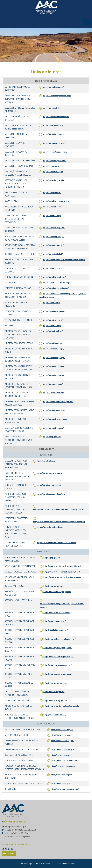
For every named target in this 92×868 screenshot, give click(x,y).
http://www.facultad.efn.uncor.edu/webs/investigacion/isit (59, 509)
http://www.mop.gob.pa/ (53, 349)
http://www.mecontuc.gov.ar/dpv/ (58, 656)
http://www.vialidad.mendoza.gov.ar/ (60, 639)
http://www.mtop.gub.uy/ (54, 410)
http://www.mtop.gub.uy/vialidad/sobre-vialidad (64, 259)
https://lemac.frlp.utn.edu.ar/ (50, 527)
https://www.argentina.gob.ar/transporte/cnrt (64, 577)
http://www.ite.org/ (51, 302)
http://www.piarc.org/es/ (52, 134)
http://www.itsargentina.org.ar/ (65, 789)
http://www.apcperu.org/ (52, 143)
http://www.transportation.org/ (55, 96)
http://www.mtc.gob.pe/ (53, 393)
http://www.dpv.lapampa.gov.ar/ (57, 665)
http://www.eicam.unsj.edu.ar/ (50, 473)
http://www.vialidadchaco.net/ (57, 612)
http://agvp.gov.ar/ (52, 557)
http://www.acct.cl (49, 108)
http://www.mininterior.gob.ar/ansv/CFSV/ (62, 572)
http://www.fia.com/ (52, 268)
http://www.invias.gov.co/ (54, 311)
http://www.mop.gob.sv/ (53, 375)
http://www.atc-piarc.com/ (53, 160)
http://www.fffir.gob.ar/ (54, 692)
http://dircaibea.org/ (52, 216)
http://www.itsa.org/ (52, 325)
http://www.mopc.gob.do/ (54, 366)
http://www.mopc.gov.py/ (54, 358)
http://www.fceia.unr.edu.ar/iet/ (51, 494)
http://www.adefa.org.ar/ (62, 730)
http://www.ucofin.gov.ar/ (55, 715)
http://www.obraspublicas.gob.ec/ (58, 401)
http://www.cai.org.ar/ (61, 755)
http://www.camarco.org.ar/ (63, 749)
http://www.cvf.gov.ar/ (53, 586)
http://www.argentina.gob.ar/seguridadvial (62, 566)
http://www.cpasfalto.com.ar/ (64, 760)
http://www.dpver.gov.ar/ (55, 621)
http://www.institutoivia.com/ (56, 288)
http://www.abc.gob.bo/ (51, 87)
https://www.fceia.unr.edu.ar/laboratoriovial (56, 542)
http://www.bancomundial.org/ (54, 201)
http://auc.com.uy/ (49, 166)
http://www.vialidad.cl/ (53, 254)
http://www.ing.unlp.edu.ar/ (49, 485)
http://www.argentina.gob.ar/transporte (61, 706)
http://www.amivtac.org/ (52, 125)
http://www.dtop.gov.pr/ (53, 236)
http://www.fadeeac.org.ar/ (63, 766)
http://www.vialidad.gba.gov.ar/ (57, 592)
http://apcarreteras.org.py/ (53, 152)
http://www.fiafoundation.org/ (56, 283)
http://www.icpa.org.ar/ (61, 783)
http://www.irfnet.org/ (53, 320)
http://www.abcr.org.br (51, 172)
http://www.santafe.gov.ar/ (55, 683)
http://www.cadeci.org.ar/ (62, 741)
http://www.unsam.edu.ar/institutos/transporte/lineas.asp (59, 522)
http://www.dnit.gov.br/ (53, 245)
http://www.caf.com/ (50, 207)
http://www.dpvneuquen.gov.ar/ (58, 648)
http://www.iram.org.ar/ (61, 775)
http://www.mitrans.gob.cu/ (55, 419)
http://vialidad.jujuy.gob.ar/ (56, 630)
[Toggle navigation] (86, 22)
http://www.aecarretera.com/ (54, 117)
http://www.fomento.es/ (54, 343)
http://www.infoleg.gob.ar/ (55, 700)
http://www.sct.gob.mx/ (53, 428)
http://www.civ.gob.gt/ (53, 331)
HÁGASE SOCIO (9, 853)
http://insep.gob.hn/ (52, 437)
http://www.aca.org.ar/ (61, 735)
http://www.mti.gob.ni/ (53, 384)
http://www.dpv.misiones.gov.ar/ (58, 674)
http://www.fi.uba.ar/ (46, 461)
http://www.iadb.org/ (50, 192)
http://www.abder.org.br (52, 180)
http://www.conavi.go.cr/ (54, 228)
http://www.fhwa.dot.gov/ (54, 277)
